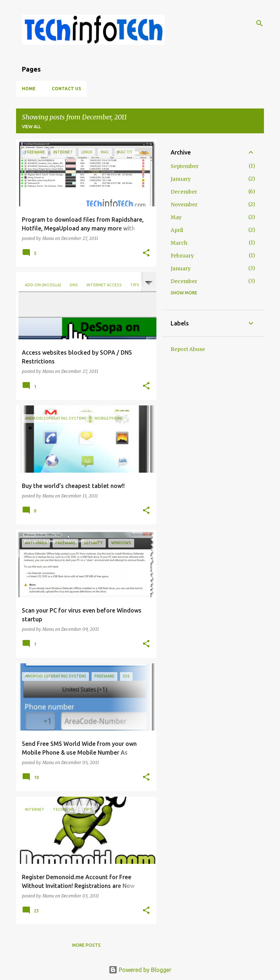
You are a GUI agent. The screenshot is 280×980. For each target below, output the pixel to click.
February (182, 256)
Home (29, 89)
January (181, 179)
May (176, 217)
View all (31, 127)
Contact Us (66, 89)
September (185, 166)
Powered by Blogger (140, 970)
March (179, 243)
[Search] (260, 23)
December (184, 192)
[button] (146, 253)
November (184, 205)
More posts (86, 945)
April (177, 230)
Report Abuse (188, 349)
